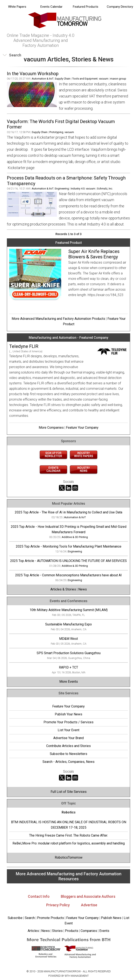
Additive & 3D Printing (75, 537)
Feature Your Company (82, 428)
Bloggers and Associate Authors (88, 896)
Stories (57, 931)
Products (72, 931)
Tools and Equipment (85, 79)
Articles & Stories (63, 589)
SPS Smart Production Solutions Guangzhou (69, 653)
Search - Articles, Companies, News (68, 762)
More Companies (51, 428)
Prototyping (56, 132)
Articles (33, 931)
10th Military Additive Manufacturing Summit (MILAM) (69, 610)
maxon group (118, 79)
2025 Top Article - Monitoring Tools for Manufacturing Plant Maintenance (69, 546)
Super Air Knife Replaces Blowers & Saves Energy (94, 254)
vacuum (104, 79)
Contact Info (39, 896)
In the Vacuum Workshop (33, 74)
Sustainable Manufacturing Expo (68, 624)
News (83, 589)
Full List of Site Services (69, 792)
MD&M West (68, 639)
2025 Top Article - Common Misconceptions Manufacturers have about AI (68, 575)
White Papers (17, 7)
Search (30, 918)
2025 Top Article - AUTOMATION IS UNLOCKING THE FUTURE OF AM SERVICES (68, 561)
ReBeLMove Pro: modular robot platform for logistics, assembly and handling (69, 843)
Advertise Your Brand (68, 738)
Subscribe (15, 918)
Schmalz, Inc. (105, 189)
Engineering (62, 189)
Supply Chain (63, 79)
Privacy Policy (58, 905)
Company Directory (120, 7)
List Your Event (68, 730)
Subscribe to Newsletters (68, 754)
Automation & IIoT (43, 79)
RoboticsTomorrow (69, 857)
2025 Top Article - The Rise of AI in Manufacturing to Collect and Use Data (68, 512)
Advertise (89, 905)
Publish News (111, 918)
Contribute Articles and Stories (68, 746)
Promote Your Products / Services (68, 722)
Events (104, 931)
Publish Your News (68, 714)
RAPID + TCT (68, 667)
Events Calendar (51, 7)
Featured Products (86, 7)
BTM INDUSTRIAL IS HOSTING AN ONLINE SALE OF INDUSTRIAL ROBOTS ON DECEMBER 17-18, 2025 (69, 825)
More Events (69, 682)
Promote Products (50, 918)
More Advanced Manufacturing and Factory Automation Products (58, 319)
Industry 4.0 (78, 189)
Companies (89, 931)
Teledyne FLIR (24, 346)
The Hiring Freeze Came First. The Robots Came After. (68, 835)
